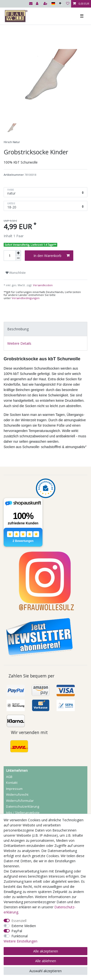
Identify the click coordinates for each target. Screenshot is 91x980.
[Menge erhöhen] (18, 253)
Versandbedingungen (26, 298)
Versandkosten (42, 285)
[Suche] (61, 4)
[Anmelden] (38, 4)
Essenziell (19, 921)
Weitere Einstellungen (21, 941)
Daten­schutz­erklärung (23, 806)
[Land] (53, 4)
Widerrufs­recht (17, 794)
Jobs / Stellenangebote (23, 813)
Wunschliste (16, 273)
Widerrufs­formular (20, 801)
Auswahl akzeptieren (45, 971)
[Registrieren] (46, 4)
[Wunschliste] (68, 4)
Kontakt (12, 783)
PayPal (17, 931)
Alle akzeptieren (46, 951)
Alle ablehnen (46, 961)
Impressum (14, 789)
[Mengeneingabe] (9, 256)
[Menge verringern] (18, 258)
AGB (9, 777)
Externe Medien (24, 926)
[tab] (45, 329)
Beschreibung (18, 329)
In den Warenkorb (52, 256)
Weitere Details (19, 343)
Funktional (20, 936)
